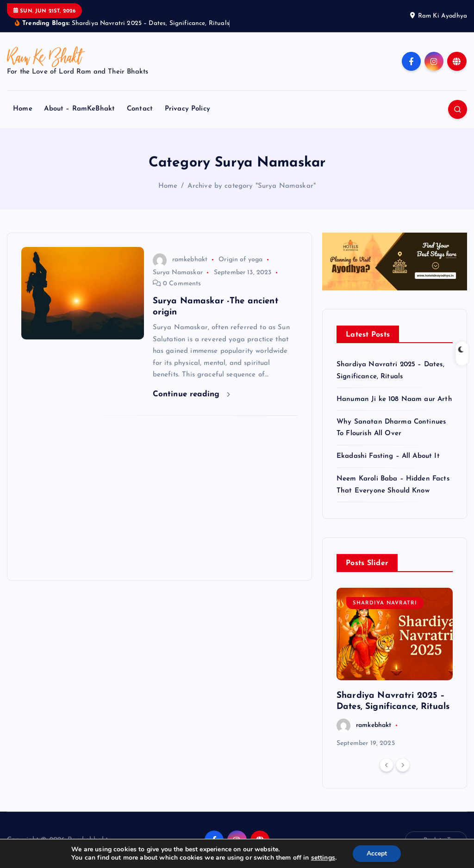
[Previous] (387, 765)
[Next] (403, 765)
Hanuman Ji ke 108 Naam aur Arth (394, 399)
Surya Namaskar (178, 273)
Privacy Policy (187, 109)
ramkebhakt (180, 260)
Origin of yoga (240, 260)
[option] (395, 668)
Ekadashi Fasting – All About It (388, 456)
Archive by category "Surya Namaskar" (252, 186)
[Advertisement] (159, 498)
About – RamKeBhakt (79, 109)
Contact (140, 109)
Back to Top (436, 840)
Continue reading (192, 394)
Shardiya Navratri (385, 603)
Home (23, 109)
